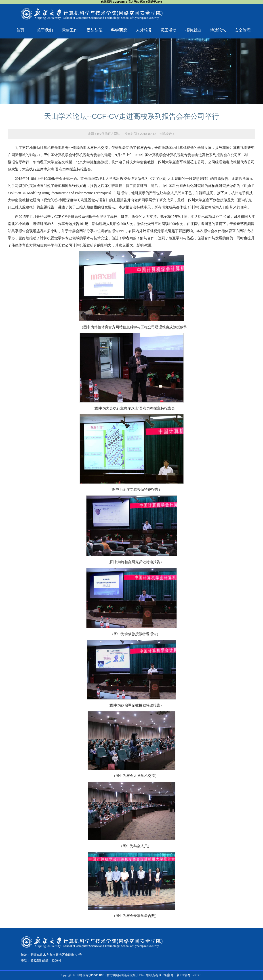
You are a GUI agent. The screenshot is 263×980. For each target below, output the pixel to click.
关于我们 (45, 30)
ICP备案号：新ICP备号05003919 (181, 975)
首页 (20, 30)
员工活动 (168, 30)
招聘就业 (193, 30)
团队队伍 (95, 30)
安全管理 (243, 30)
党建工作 (70, 30)
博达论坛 (218, 30)
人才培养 (144, 30)
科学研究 (119, 30)
